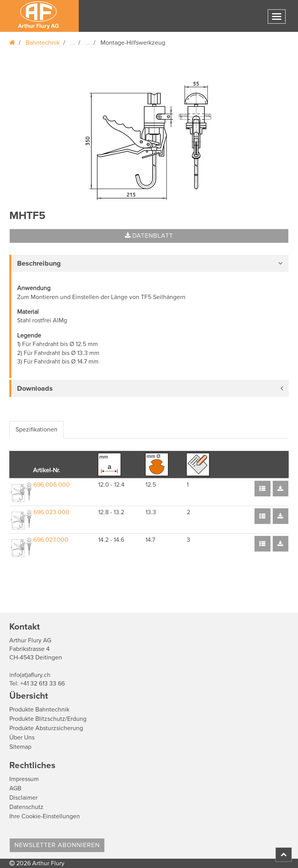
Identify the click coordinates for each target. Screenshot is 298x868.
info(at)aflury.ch (30, 675)
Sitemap (20, 747)
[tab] (149, 263)
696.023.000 (51, 512)
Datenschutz (26, 807)
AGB (15, 788)
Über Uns (22, 738)
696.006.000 (52, 485)
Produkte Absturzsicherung (46, 728)
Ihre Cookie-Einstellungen (45, 816)
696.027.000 (51, 540)
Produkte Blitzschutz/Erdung (48, 719)
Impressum (24, 779)
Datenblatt (149, 236)
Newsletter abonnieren (57, 845)
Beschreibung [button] (39, 263)
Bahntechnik (43, 43)
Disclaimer (23, 798)
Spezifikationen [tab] (36, 430)
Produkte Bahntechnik (39, 710)
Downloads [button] (35, 388)
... (73, 43)
